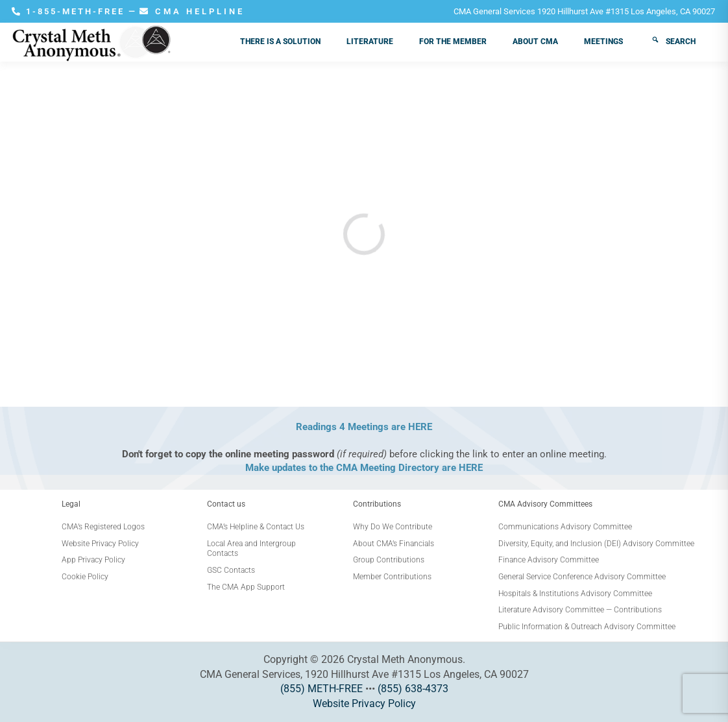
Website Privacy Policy (364, 704)
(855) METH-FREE (322, 689)
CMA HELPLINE (192, 11)
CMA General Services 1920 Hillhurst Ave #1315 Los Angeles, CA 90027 (584, 11)
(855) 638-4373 (413, 689)
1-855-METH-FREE (70, 11)
